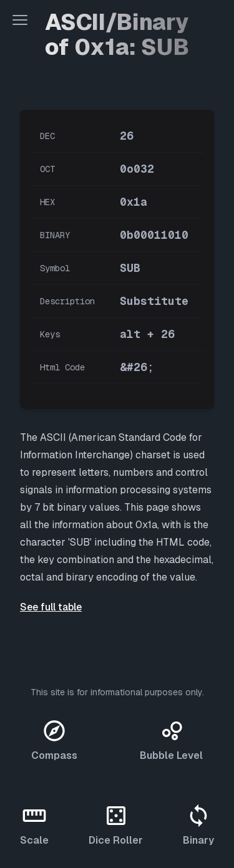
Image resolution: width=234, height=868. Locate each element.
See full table (51, 607)
